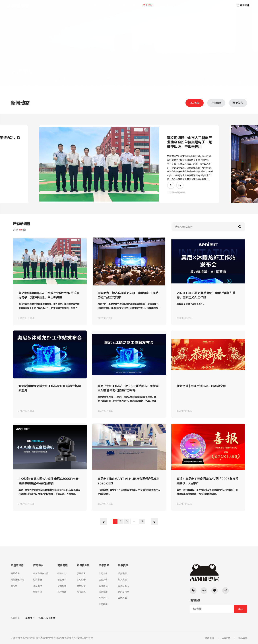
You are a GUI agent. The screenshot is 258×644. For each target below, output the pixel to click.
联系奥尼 (160, 5)
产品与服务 (107, 5)
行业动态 (216, 103)
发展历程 (103, 586)
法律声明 (226, 638)
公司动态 (222, 70)
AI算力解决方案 (41, 573)
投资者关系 (134, 5)
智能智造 (63, 565)
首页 (96, 5)
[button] (171, 185)
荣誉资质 (103, 592)
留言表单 (122, 598)
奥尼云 (14, 586)
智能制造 (62, 586)
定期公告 (81, 586)
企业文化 (103, 580)
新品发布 (238, 103)
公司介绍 (103, 573)
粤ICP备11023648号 (82, 638)
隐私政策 (243, 638)
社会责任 (103, 598)
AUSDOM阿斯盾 (47, 618)
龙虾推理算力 (17, 580)
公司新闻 (195, 103)
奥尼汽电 (30, 618)
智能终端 (15, 573)
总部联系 (122, 573)
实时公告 (81, 580)
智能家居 (38, 580)
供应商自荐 (123, 592)
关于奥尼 (148, 5)
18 (142, 521)
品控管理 (62, 592)
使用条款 (209, 638)
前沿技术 (62, 580)
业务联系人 (123, 586)
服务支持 (155, 70)
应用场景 (121, 5)
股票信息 (81, 573)
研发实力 (62, 573)
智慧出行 (38, 586)
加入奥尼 (188, 70)
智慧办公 (38, 592)
